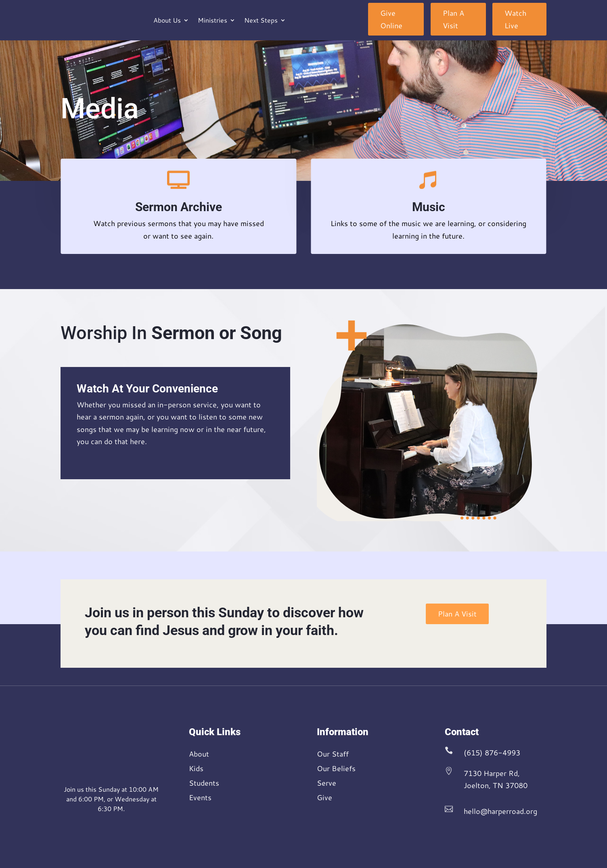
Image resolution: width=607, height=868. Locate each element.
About (199, 754)
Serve (327, 783)
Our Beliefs (336, 768)
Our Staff (333, 754)
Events (200, 797)
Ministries (212, 20)
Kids (196, 768)
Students (204, 783)
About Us (167, 20)
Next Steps (261, 20)
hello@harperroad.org (500, 811)
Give (324, 797)
